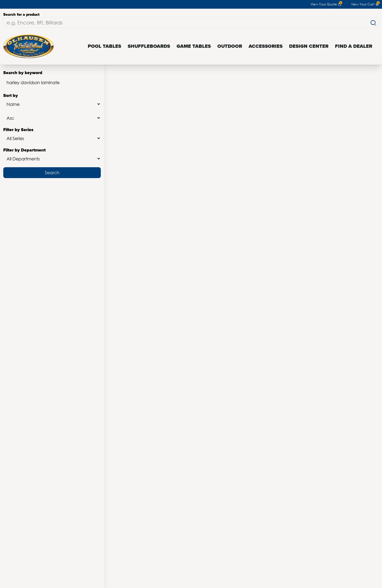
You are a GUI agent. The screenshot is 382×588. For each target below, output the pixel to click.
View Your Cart (365, 4)
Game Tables (194, 46)
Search (52, 173)
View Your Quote (326, 4)
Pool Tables (104, 46)
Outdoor (230, 46)
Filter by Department (52, 155)
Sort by (52, 101)
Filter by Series (52, 135)
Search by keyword (52, 79)
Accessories (266, 46)
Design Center (309, 46)
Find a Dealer (354, 46)
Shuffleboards (149, 46)
